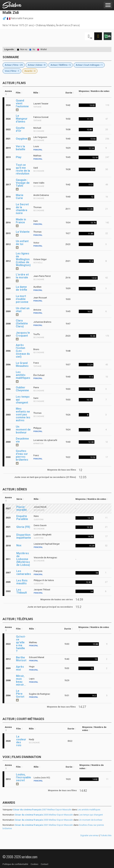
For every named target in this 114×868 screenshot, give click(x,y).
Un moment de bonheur (23, 430)
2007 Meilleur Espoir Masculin (42, 810)
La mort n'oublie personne (22, 299)
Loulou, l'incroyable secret (23, 777)
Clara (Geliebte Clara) (22, 323)
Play (19, 157)
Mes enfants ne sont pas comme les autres (23, 414)
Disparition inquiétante (24, 536)
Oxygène (22, 139)
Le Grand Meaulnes (22, 364)
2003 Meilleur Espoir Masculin (44, 820)
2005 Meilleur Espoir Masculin (44, 815)
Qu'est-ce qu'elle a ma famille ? (21, 644)
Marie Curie (20, 197)
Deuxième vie (22, 440)
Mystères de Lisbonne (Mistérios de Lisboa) (23, 559)
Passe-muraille (22, 508)
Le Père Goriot (20, 694)
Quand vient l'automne (22, 103)
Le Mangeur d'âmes (22, 119)
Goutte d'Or (20, 129)
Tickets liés (106, 835)
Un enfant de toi (22, 243)
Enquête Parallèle (22, 518)
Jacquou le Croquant (23, 334)
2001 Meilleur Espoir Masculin (44, 825)
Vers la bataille (21, 148)
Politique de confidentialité (15, 864)
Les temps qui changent (23, 400)
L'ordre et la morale (22, 276)
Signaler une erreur (89, 835)
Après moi (20, 668)
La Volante (23, 232)
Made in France (21, 221)
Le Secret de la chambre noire (22, 209)
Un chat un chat (23, 310)
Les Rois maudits (22, 582)
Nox (19, 545)
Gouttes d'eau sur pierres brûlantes (22, 455)
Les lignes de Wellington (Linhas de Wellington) (23, 259)
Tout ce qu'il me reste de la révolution (23, 169)
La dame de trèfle (21, 288)
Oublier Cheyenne (22, 389)
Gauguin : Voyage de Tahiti (23, 183)
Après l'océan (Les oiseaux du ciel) (23, 351)
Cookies (34, 864)
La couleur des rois (21, 741)
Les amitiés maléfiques (23, 375)
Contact (45, 864)
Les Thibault (22, 591)
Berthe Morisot (21, 659)
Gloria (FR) (23, 527)
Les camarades (24, 573)
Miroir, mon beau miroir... (21, 680)
